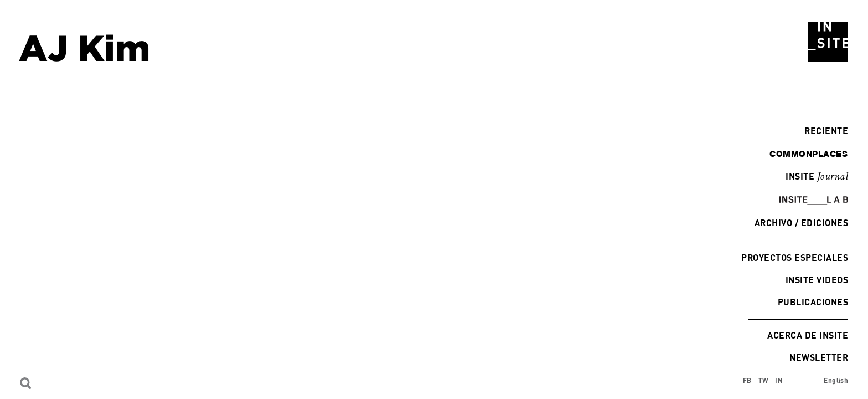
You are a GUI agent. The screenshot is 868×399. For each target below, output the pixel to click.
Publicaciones (813, 302)
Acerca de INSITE (808, 335)
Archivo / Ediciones (801, 222)
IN (779, 380)
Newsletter (819, 357)
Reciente (823, 131)
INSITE (817, 177)
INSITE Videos (817, 280)
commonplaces (808, 154)
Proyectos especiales (795, 257)
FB (747, 380)
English (836, 380)
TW (764, 380)
